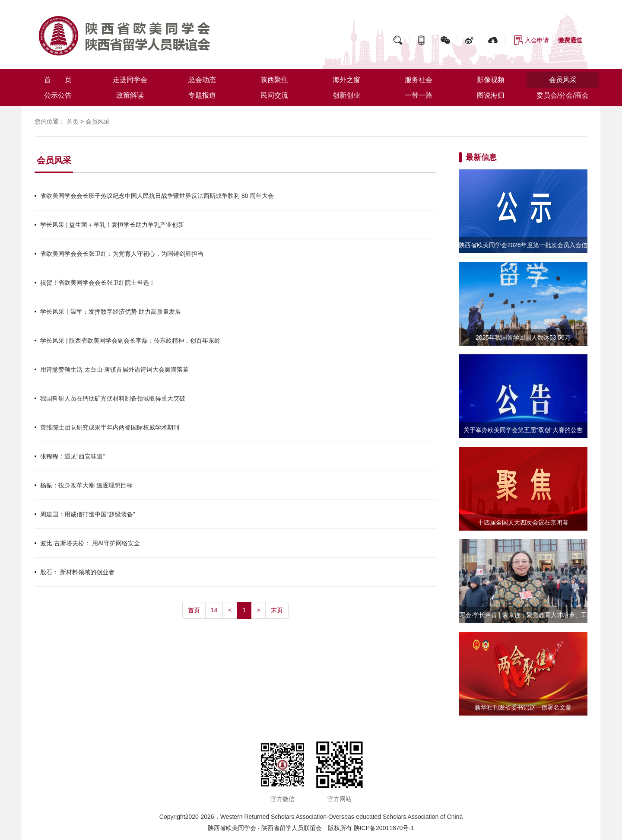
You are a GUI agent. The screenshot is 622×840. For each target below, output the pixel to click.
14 (214, 610)
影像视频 (491, 80)
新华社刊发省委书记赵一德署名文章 (523, 707)
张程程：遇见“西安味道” (72, 456)
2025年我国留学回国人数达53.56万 (523, 337)
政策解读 (130, 95)
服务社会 (419, 80)
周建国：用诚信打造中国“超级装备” (87, 514)
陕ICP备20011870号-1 (384, 828)
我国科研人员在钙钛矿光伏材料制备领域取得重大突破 (113, 398)
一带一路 (419, 95)
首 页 (58, 80)
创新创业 (346, 95)
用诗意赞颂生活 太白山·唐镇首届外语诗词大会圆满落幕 (114, 369)
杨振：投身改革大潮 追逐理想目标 (86, 485)
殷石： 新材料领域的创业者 (77, 572)
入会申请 (537, 40)
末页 (277, 610)
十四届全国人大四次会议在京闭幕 (523, 522)
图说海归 (491, 95)
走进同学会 (130, 80)
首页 (73, 121)
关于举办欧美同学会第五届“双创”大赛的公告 (523, 430)
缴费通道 (570, 40)
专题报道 (202, 95)
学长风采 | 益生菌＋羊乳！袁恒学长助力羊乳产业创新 (112, 225)
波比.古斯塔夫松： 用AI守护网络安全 (90, 543)
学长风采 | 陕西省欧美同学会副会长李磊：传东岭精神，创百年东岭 (130, 340)
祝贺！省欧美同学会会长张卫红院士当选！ (98, 283)
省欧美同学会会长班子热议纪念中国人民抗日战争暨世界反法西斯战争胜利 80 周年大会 (157, 196)
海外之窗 (346, 80)
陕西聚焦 (274, 80)
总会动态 (202, 80)
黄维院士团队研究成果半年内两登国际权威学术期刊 (110, 427)
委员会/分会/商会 (563, 95)
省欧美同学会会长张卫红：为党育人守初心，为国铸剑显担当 (122, 254)
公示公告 (58, 95)
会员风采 (563, 80)
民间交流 (274, 95)
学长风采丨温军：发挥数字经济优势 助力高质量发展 (111, 312)
